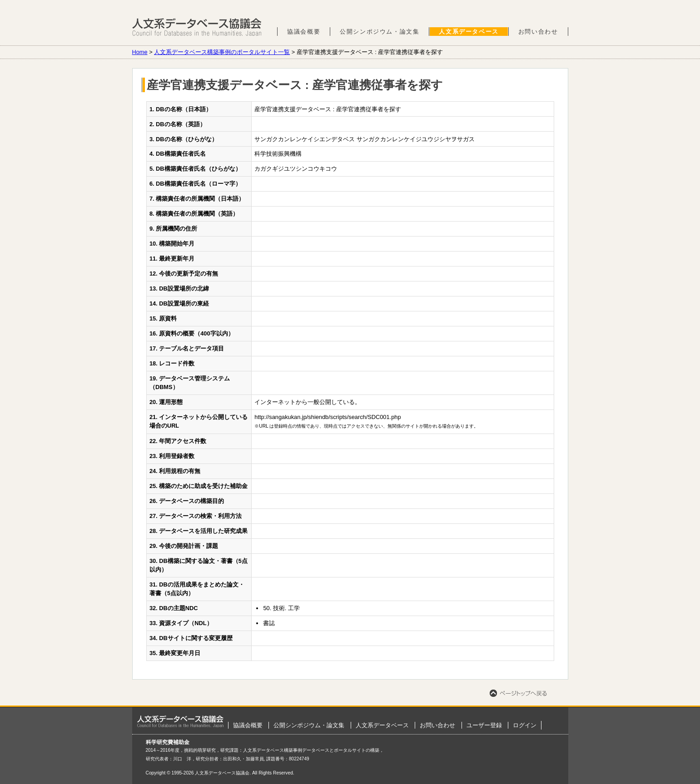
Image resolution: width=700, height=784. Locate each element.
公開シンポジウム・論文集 (380, 32)
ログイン (525, 725)
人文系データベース (469, 32)
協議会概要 (304, 32)
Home (140, 52)
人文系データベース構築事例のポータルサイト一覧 (222, 52)
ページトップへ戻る (518, 693)
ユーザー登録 (484, 725)
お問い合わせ (538, 32)
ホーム (180, 721)
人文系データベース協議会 (197, 27)
